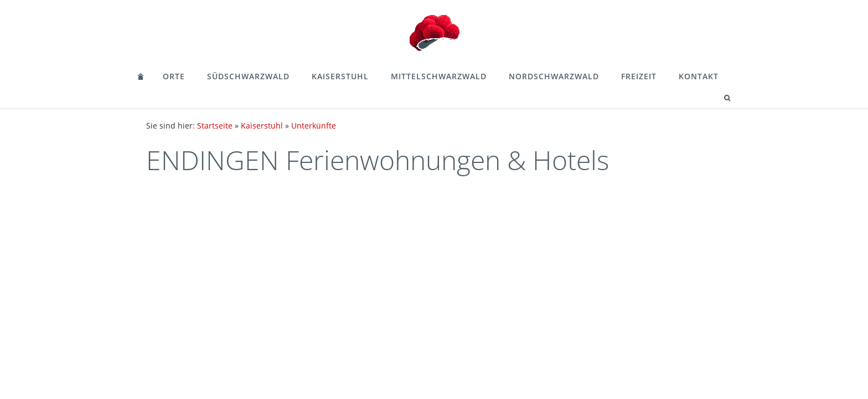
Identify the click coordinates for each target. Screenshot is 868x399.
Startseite (215, 126)
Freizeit (639, 76)
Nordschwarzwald (554, 76)
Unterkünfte (314, 126)
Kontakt (699, 76)
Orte (174, 76)
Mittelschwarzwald (439, 76)
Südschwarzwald (248, 76)
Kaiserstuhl (340, 76)
